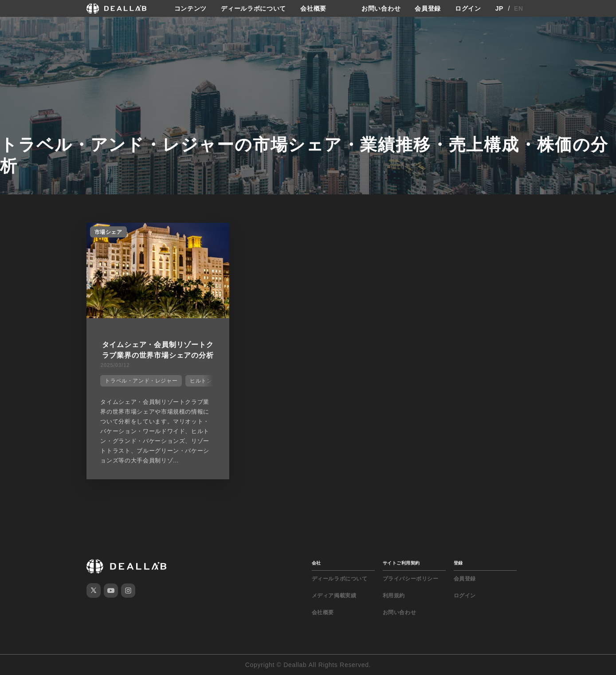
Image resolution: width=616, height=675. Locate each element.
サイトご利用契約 (401, 563)
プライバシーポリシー (411, 579)
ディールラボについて (253, 8)
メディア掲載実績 (334, 596)
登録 (458, 563)
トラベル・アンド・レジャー (141, 381)
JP (500, 8)
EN (519, 8)
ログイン (468, 8)
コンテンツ (191, 8)
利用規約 (394, 596)
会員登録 (428, 8)
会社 (316, 563)
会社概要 (313, 8)
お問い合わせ (381, 8)
